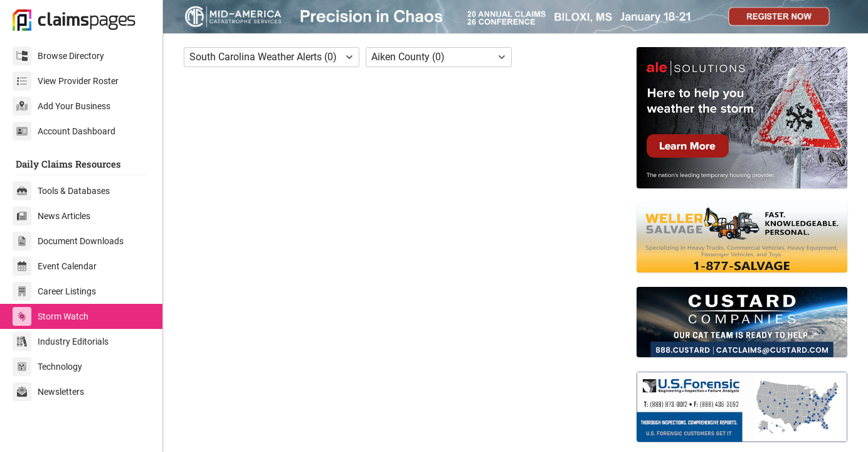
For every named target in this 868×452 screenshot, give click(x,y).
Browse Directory (58, 56)
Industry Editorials (61, 342)
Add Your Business (61, 106)
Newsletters (48, 392)
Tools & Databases (61, 191)
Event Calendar (55, 266)
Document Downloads (68, 241)
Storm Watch (50, 316)
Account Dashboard (64, 131)
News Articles (51, 216)
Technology (47, 367)
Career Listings (54, 291)
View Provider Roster (66, 81)
